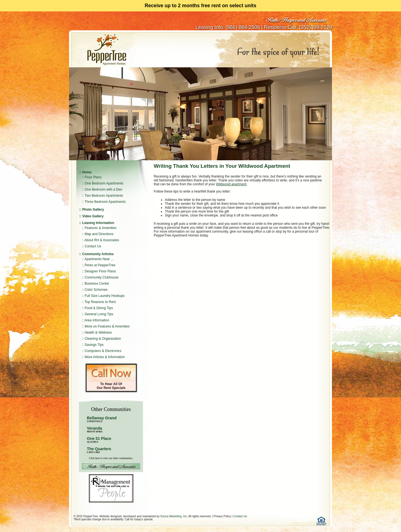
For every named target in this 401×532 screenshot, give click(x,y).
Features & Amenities (101, 228)
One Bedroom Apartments (104, 183)
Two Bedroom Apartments (104, 196)
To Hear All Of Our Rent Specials (111, 386)
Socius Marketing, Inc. (174, 516)
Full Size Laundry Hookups (105, 296)
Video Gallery (93, 216)
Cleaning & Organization (103, 339)
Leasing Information (98, 223)
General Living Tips (99, 314)
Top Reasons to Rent (100, 302)
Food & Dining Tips (99, 308)
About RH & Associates (102, 240)
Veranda (95, 429)
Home (87, 172)
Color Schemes (96, 290)
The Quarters (99, 449)
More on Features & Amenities (107, 326)
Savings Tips (94, 345)
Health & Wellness (98, 332)
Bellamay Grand (102, 419)
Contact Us (93, 246)
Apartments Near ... (99, 259)
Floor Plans (93, 177)
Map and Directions (99, 234)
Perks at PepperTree (100, 265)
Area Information (97, 320)
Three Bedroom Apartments (105, 202)
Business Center (97, 284)
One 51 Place (99, 439)
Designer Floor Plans (100, 271)
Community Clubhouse (102, 277)
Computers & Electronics (103, 351)
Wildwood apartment (231, 184)
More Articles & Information (105, 357)
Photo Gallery (93, 210)
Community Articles (98, 254)
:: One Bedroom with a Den (102, 189)
